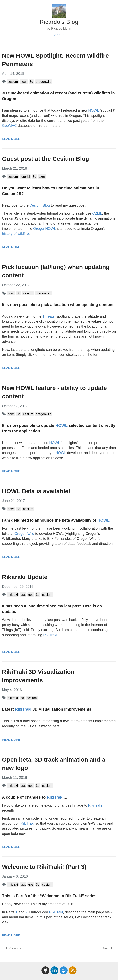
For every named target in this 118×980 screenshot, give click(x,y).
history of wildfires (16, 234)
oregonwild (44, 82)
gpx (23, 595)
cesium (13, 82)
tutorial (25, 177)
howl (24, 82)
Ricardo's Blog (59, 22)
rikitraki (13, 595)
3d (31, 82)
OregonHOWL (45, 229)
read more (11, 139)
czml (42, 177)
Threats (49, 316)
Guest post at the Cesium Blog (46, 159)
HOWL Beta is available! (36, 491)
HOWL (94, 110)
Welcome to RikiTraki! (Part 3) (44, 867)
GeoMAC (9, 126)
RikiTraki (50, 635)
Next (108, 948)
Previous (13, 948)
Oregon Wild (24, 534)
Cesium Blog (40, 205)
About (59, 35)
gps (31, 595)
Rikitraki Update (25, 577)
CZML (97, 213)
